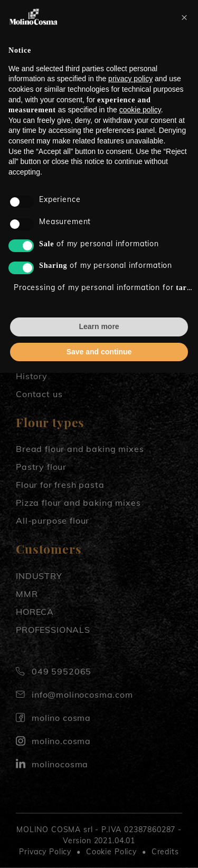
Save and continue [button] (99, 352)
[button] (184, 17)
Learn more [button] (99, 326)
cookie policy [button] (140, 110)
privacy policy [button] (130, 79)
